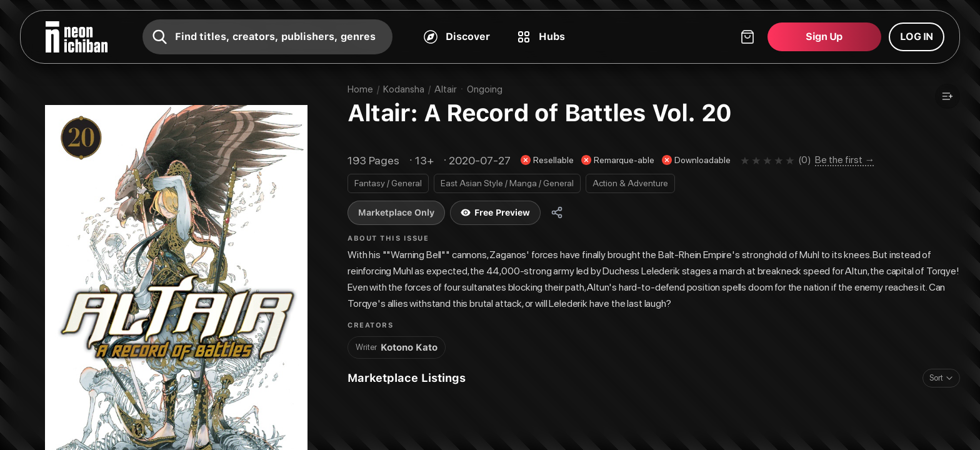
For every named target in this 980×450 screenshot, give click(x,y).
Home (360, 89)
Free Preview (495, 213)
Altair (446, 89)
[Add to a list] (947, 96)
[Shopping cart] (786, 37)
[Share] (557, 212)
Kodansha (404, 89)
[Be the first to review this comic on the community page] (836, 160)
